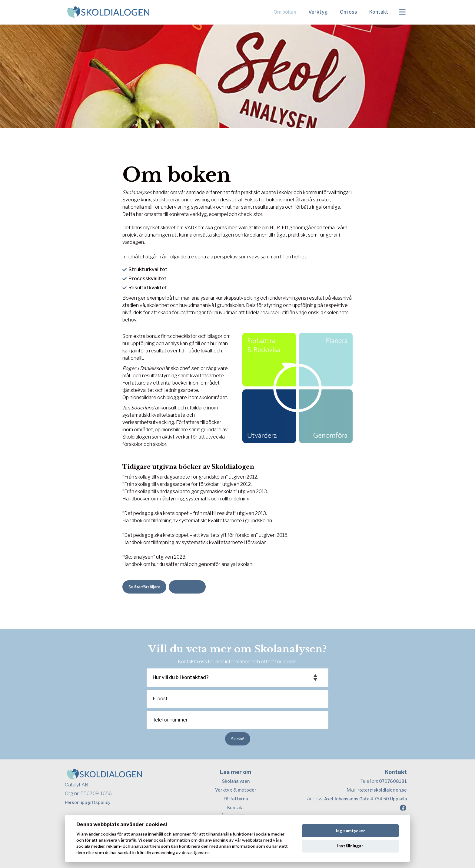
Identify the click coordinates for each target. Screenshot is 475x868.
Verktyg (318, 12)
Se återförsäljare (144, 587)
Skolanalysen (236, 781)
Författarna (236, 799)
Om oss (349, 12)
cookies (108, 834)
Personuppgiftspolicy (88, 802)
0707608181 (393, 781)
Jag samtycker (350, 831)
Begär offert (187, 587)
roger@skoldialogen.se (382, 790)
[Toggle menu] (402, 12)
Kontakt (379, 12)
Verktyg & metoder (236, 790)
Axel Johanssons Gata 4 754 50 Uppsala (365, 799)
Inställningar (350, 846)
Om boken (285, 12)
